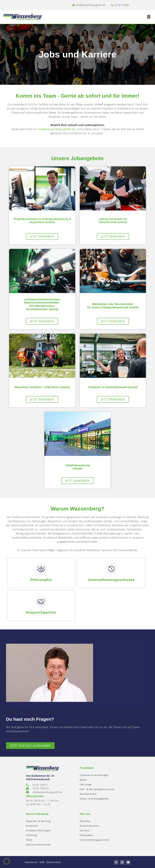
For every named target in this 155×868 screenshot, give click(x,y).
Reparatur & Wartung (38, 821)
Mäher (83, 780)
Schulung (31, 835)
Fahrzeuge (86, 784)
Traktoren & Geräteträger (94, 775)
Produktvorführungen (38, 830)
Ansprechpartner (41, 612)
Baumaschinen (88, 794)
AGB (45, 862)
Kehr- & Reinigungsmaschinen (97, 789)
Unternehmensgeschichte (111, 580)
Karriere (84, 830)
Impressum (32, 862)
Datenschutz (58, 862)
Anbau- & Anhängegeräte (94, 798)
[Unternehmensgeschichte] (111, 569)
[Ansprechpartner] (41, 601)
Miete (29, 840)
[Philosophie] (41, 569)
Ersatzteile (32, 825)
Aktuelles (85, 821)
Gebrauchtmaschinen (38, 844)
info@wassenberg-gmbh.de (57, 129)
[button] (115, 17)
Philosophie (41, 580)
